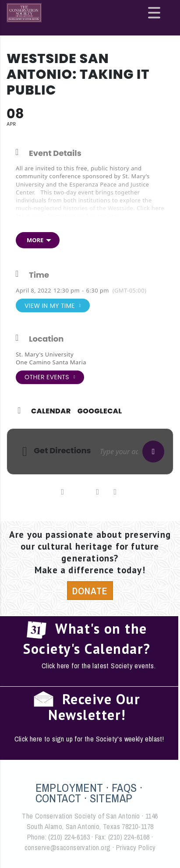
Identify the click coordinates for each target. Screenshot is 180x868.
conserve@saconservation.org (68, 847)
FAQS (124, 788)
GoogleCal (100, 411)
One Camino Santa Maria (51, 362)
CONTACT (58, 798)
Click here (150, 208)
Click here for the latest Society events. (99, 666)
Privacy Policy (136, 847)
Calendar (51, 411)
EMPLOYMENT (69, 788)
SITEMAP (111, 798)
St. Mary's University (45, 354)
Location (46, 339)
